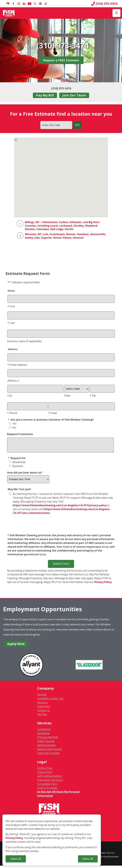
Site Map (42, 717)
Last (11, 323)
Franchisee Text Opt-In (50, 782)
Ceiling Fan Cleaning (48, 755)
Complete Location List (50, 701)
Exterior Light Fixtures (49, 751)
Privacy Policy (103, 584)
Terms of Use (45, 770)
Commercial (44, 732)
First (11, 306)
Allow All (16, 859)
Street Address (17, 365)
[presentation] (61, 527)
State (67, 395)
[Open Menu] (116, 13)
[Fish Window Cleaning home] (9, 13)
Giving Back (44, 709)
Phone (12, 413)
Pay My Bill (45, 95)
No (12, 428)
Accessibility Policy (47, 786)
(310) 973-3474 (104, 4)
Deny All (88, 859)
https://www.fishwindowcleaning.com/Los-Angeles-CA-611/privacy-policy (60, 508)
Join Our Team (74, 95)
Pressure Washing (47, 739)
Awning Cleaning (46, 747)
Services (42, 697)
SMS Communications (50, 778)
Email (53, 413)
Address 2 (13, 381)
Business (16, 468)
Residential (17, 464)
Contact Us (43, 713)
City (10, 395)
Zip (93, 395)
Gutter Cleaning (46, 743)
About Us (42, 705)
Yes (13, 424)
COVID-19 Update (47, 790)
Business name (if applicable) (24, 341)
